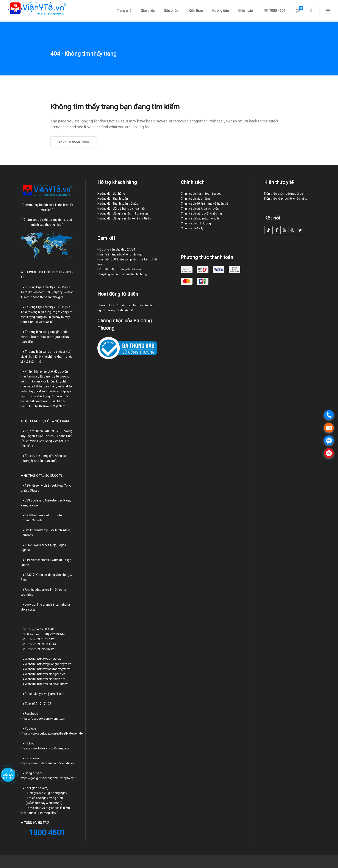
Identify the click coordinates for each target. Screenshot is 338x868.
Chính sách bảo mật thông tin (201, 218)
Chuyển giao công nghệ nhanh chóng (122, 274)
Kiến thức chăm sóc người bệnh (285, 194)
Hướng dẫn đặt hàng (111, 194)
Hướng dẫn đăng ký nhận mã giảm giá (123, 213)
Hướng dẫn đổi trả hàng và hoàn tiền (122, 208)
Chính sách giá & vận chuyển (200, 208)
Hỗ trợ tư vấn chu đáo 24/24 (116, 249)
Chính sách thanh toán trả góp (201, 194)
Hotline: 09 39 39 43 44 (38, 644)
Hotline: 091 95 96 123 (41, 649)
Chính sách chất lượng (196, 223)
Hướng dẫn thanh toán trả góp (118, 204)
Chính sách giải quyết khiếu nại (201, 213)
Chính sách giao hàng (195, 199)
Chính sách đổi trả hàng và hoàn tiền (205, 204)
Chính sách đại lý (192, 228)
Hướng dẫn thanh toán (113, 199)
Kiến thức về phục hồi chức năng (286, 199)
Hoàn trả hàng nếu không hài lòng (120, 254)
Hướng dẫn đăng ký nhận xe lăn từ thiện (124, 218)
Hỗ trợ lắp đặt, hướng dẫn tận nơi (119, 269)
